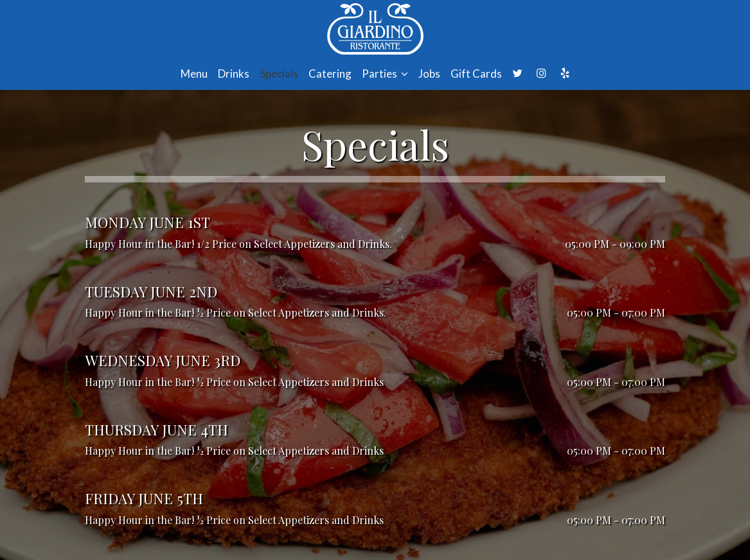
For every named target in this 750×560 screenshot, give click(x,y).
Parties (385, 74)
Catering (330, 74)
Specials (279, 74)
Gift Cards (476, 74)
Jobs (429, 74)
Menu (194, 74)
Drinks (234, 74)
